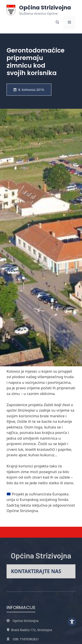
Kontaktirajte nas (36, 571)
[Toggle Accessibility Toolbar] (72, 622)
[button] (57, 23)
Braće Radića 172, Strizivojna (32, 630)
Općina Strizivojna (45, 8)
